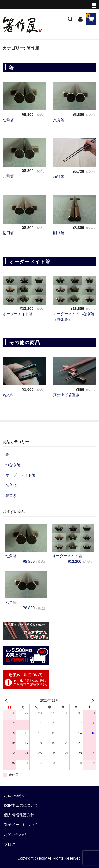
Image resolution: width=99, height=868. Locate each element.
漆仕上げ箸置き (66, 395)
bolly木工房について (21, 805)
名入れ (8, 395)
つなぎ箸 (13, 465)
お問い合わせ (15, 835)
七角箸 (8, 120)
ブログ (10, 844)
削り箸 (59, 233)
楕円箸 (8, 233)
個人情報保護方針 (19, 815)
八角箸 (59, 120)
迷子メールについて (21, 825)
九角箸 (8, 176)
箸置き (11, 496)
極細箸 (59, 177)
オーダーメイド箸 (18, 314)
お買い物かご (15, 796)
